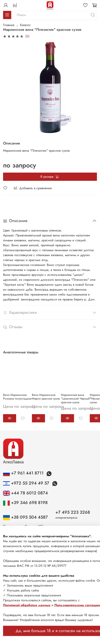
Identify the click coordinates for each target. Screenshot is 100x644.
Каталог (25, 25)
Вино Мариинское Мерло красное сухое (46, 397)
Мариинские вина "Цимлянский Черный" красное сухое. (76, 399)
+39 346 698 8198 (25, 503)
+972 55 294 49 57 (27, 483)
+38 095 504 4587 (25, 517)
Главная (9, 25)
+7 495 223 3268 (73, 512)
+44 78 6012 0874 (25, 493)
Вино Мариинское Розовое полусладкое (17, 397)
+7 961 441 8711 (24, 473)
